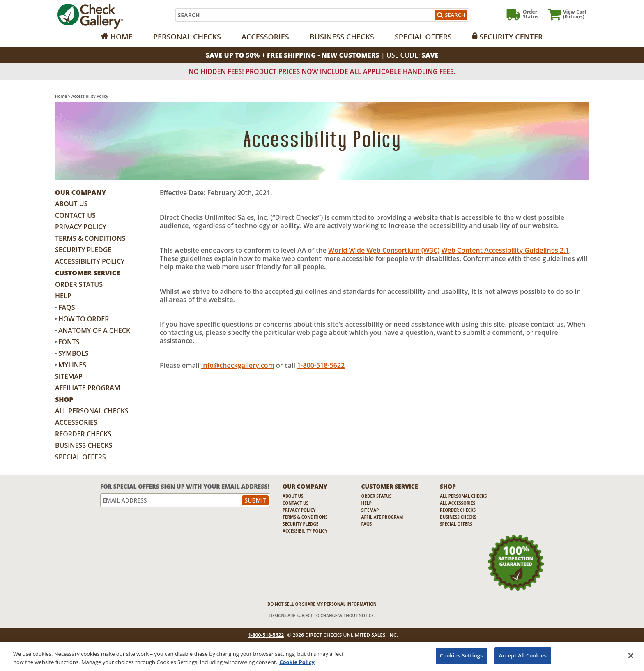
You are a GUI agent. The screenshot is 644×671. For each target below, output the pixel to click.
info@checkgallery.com (238, 365)
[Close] (631, 655)
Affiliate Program (88, 388)
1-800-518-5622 (321, 365)
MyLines (72, 365)
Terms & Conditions (90, 238)
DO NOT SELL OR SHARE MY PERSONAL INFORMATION (322, 604)
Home (121, 37)
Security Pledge (83, 250)
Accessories (265, 37)
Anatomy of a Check (94, 330)
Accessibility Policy (90, 261)
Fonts (69, 342)
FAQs (67, 307)
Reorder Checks (83, 434)
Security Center (511, 37)
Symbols (74, 353)
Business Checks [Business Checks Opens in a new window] (84, 445)
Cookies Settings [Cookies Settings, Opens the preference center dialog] (461, 655)
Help (63, 296)
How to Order (84, 319)
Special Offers (423, 37)
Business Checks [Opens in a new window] (342, 37)
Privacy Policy (81, 227)
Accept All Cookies (523, 655)
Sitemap (69, 376)
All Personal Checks (92, 411)
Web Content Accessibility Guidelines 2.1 (505, 250)
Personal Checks (187, 37)
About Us (71, 204)
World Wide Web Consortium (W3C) (384, 250)
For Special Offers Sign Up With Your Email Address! (185, 486)
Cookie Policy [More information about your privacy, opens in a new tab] (297, 662)
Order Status (79, 284)
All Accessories (458, 503)
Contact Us (75, 215)
